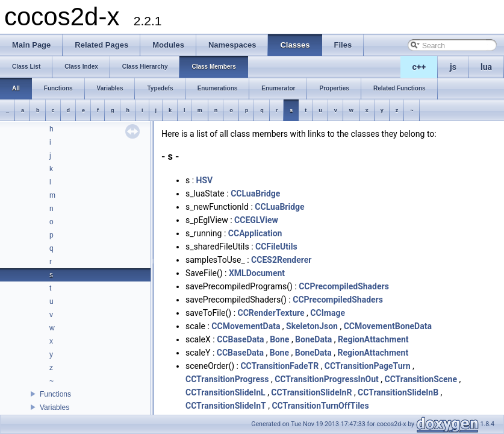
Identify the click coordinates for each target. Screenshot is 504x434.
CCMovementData (246, 326)
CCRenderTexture (271, 313)
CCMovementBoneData (388, 326)
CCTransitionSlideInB (398, 392)
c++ (419, 67)
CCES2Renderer (281, 260)
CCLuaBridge (255, 193)
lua (486, 67)
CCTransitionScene (421, 379)
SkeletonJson (312, 326)
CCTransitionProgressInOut (327, 379)
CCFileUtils (276, 247)
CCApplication (255, 233)
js (453, 67)
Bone (279, 339)
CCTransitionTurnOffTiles (320, 406)
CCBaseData (240, 339)
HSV (205, 180)
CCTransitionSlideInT (226, 406)
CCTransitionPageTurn (368, 366)
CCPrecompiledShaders (344, 286)
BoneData (313, 339)
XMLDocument (257, 273)
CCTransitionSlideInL (226, 392)
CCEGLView (256, 220)
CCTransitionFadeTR (279, 366)
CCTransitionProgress (227, 379)
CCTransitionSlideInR (311, 392)
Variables (54, 407)
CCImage (328, 313)
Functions (55, 394)
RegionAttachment (373, 339)
